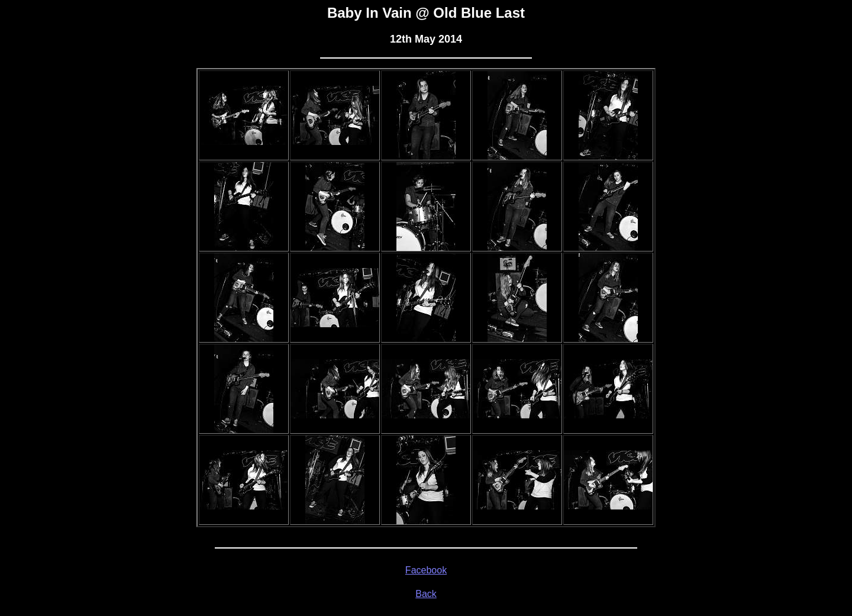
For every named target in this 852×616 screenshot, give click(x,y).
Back (426, 594)
